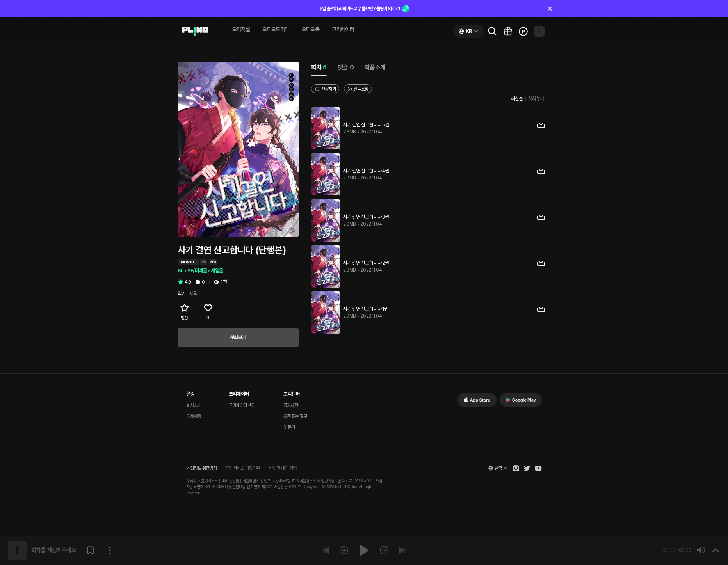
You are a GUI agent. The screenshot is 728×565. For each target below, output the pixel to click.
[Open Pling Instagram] (516, 468)
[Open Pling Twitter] (527, 468)
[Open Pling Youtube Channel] (538, 468)
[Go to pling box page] (508, 31)
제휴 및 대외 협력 (282, 468)
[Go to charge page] (523, 31)
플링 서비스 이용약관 (242, 468)
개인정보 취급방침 (202, 468)
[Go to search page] (492, 31)
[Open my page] (539, 31)
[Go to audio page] (195, 31)
